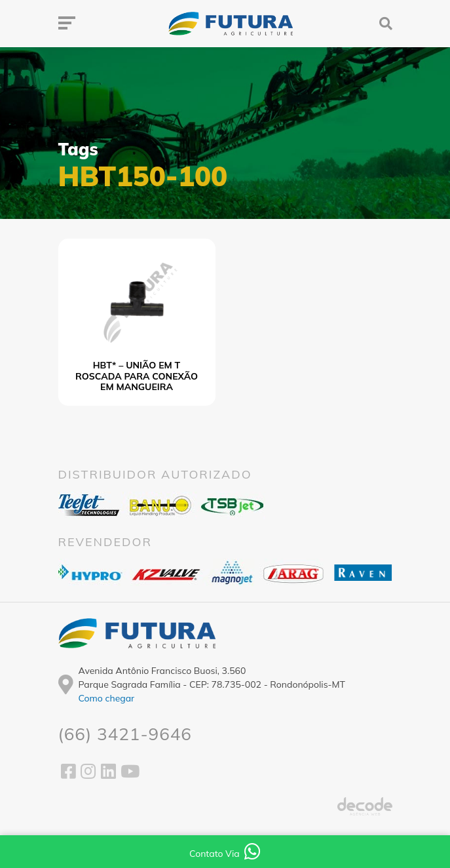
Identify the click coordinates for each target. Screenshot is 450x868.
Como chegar (107, 698)
